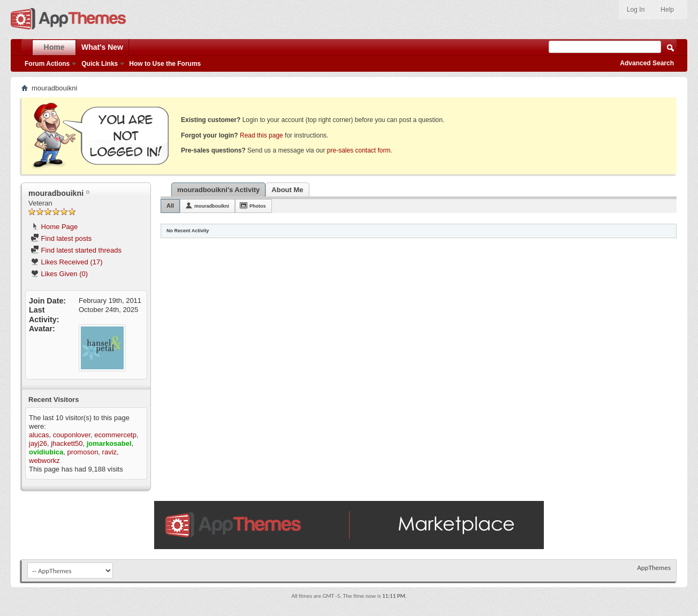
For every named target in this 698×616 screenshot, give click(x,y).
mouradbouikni (212, 206)
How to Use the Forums (165, 64)
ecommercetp (115, 435)
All (170, 206)
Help (667, 10)
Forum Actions (47, 64)
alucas (39, 435)
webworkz (44, 461)
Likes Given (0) (59, 274)
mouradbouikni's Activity (218, 190)
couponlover (72, 435)
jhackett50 (67, 443)
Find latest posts (61, 238)
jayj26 (38, 443)
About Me (287, 190)
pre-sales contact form (359, 150)
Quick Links (100, 64)
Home (54, 47)
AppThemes (654, 568)
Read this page (261, 135)
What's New (102, 47)
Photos (258, 206)
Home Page (54, 227)
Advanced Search (647, 63)
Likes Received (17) (67, 262)
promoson (83, 452)
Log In (636, 10)
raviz (109, 452)
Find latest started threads (76, 250)
